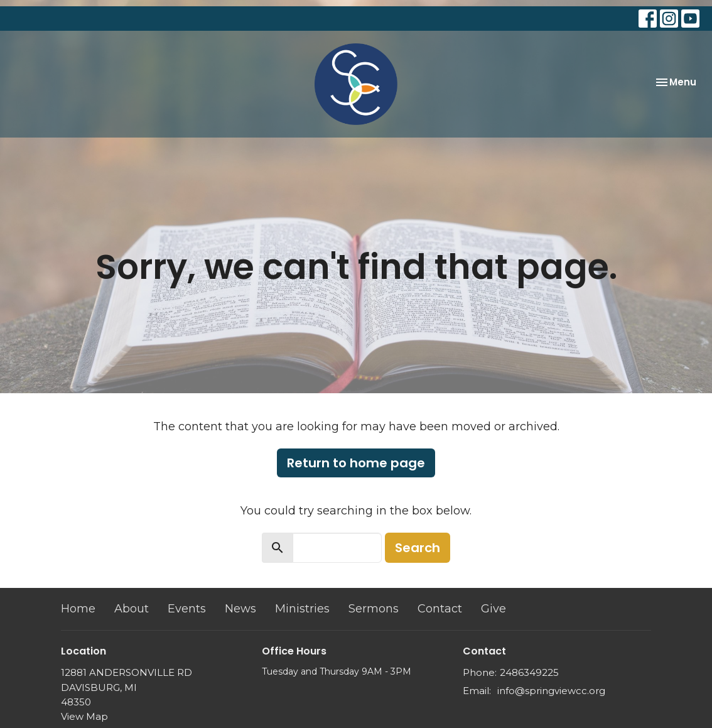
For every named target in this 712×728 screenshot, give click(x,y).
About (132, 609)
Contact (440, 609)
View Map (84, 716)
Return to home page (356, 463)
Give (494, 609)
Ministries (302, 609)
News (240, 609)
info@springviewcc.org (551, 691)
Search (418, 548)
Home (78, 609)
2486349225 (529, 672)
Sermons (374, 609)
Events (187, 609)
